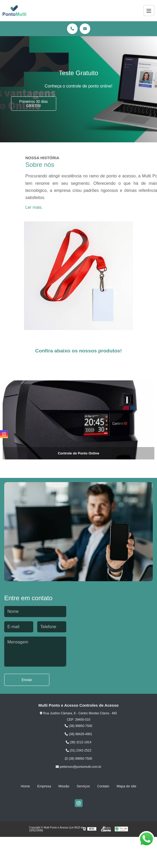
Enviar (27, 680)
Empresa (44, 786)
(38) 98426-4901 (78, 734)
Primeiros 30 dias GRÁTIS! (34, 104)
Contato (103, 786)
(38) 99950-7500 (78, 726)
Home (25, 786)
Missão (64, 786)
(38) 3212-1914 (78, 742)
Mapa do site (126, 786)
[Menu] (149, 11)
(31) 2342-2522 (78, 750)
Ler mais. (34, 207)
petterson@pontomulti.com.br (78, 767)
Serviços (83, 786)
